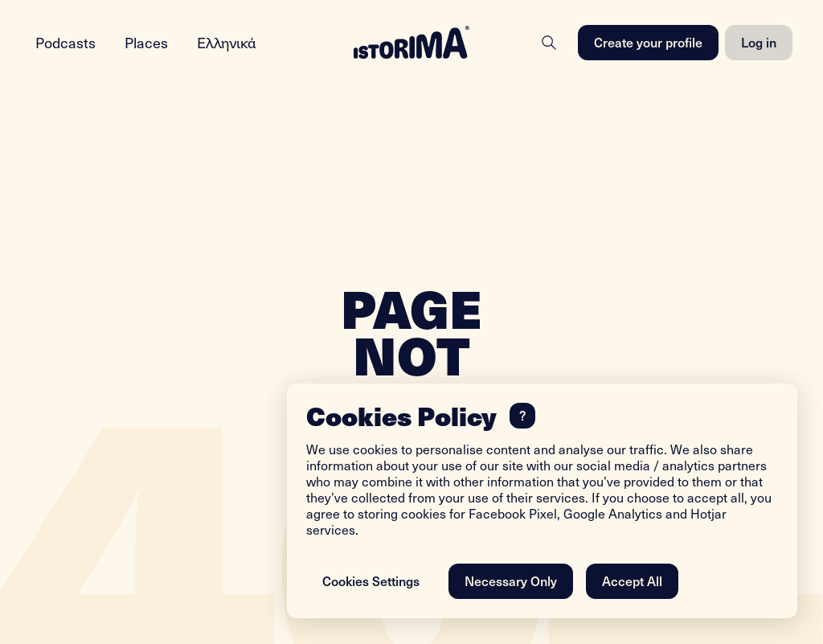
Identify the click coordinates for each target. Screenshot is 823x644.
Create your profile (648, 42)
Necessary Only (511, 580)
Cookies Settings (371, 580)
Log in (759, 42)
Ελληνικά (227, 42)
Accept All (632, 580)
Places (146, 42)
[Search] (549, 43)
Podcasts (66, 42)
